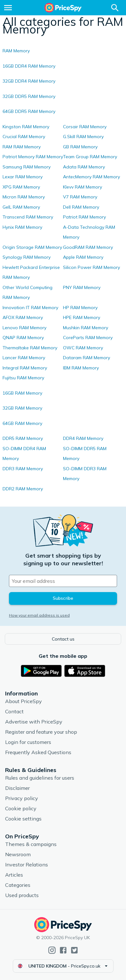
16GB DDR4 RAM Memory (29, 66)
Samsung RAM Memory (27, 167)
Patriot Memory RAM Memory (33, 157)
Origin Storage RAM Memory (32, 247)
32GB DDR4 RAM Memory (29, 81)
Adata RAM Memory (84, 167)
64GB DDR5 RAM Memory (29, 111)
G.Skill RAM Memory (83, 137)
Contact (14, 711)
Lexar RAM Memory (23, 177)
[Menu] (8, 8)
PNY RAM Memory (82, 287)
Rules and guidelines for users (40, 778)
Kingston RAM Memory (26, 127)
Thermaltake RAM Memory (30, 348)
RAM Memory (16, 51)
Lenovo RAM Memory (24, 328)
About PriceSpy (24, 701)
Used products (22, 895)
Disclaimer (17, 788)
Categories (18, 885)
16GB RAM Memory (22, 393)
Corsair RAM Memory (85, 127)
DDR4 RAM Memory (83, 438)
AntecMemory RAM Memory (91, 177)
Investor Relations (27, 865)
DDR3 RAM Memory (23, 469)
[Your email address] (63, 581)
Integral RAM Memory (25, 368)
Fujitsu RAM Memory (23, 378)
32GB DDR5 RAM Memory (29, 96)
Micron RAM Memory (24, 197)
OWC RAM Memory (83, 348)
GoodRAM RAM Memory (88, 247)
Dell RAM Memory (81, 207)
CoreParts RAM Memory (88, 338)
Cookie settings (23, 819)
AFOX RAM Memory (23, 317)
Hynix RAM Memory (22, 227)
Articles (14, 875)
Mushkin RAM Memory (86, 328)
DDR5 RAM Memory (23, 438)
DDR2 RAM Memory (23, 489)
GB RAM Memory (80, 147)
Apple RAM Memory (83, 257)
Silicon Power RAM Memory (91, 267)
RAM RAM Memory (22, 147)
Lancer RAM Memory (24, 358)
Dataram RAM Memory (87, 358)
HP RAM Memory (80, 308)
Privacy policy (22, 798)
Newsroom (18, 854)
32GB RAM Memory (22, 408)
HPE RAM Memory (82, 317)
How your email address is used (39, 615)
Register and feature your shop (41, 732)
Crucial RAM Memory (24, 137)
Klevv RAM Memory (83, 187)
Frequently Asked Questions (38, 752)
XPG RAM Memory (21, 187)
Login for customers (28, 742)
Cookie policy (21, 808)
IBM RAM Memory (81, 368)
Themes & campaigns (31, 844)
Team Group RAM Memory (90, 157)
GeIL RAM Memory (21, 207)
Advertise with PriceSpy (34, 722)
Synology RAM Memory (27, 257)
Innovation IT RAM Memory (30, 308)
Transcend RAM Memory (28, 217)
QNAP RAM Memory (23, 338)
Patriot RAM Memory (84, 217)
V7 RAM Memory (80, 197)
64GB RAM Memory (22, 423)
